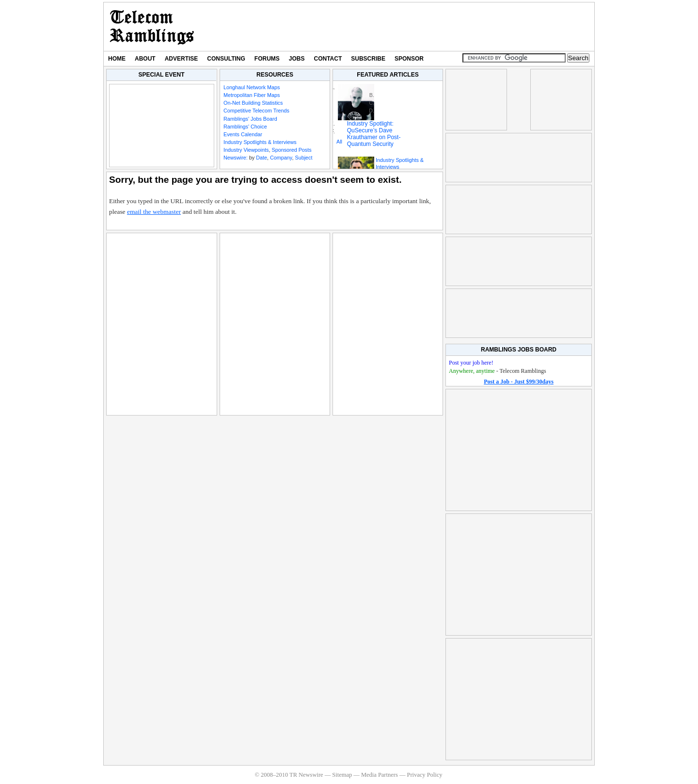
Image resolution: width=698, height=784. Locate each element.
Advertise (182, 59)
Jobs (297, 59)
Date (262, 158)
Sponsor (409, 59)
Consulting (226, 59)
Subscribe (368, 59)
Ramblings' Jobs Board (250, 119)
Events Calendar (243, 134)
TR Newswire (152, 27)
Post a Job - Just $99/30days (519, 382)
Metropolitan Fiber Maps (252, 95)
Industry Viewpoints (246, 150)
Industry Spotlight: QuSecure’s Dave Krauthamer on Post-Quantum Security (374, 134)
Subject (303, 158)
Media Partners (380, 775)
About (145, 59)
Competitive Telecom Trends (256, 111)
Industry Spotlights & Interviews (260, 142)
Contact (328, 59)
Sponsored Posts (291, 150)
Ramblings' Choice (245, 127)
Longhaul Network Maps (252, 87)
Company (281, 158)
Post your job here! (471, 363)
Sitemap (342, 775)
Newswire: (236, 158)
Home (117, 59)
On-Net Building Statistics (253, 103)
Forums (267, 59)
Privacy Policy (424, 775)
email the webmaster (154, 212)
